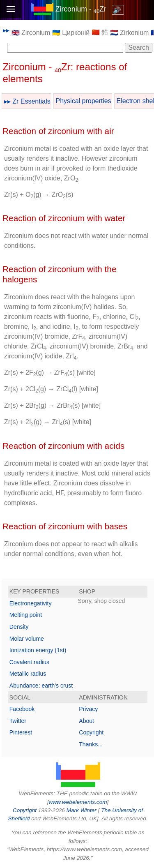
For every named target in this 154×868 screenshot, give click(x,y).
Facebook (22, 709)
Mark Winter (82, 810)
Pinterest (21, 732)
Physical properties (84, 101)
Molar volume (27, 639)
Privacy (88, 709)
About (86, 721)
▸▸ (6, 30)
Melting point (26, 615)
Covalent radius (29, 662)
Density (19, 627)
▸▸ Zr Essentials (27, 101)
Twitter (18, 721)
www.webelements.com (78, 802)
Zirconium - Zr (81, 9)
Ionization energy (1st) (38, 650)
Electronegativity (31, 603)
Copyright (91, 732)
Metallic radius (28, 674)
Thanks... (91, 744)
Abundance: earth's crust (41, 686)
